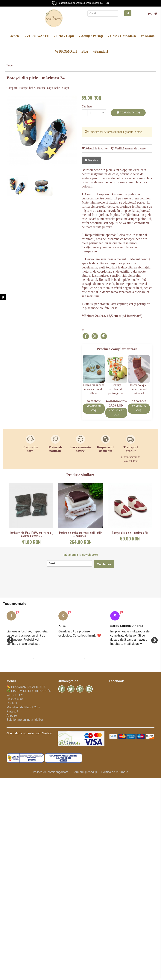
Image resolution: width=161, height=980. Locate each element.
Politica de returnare (115, 772)
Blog (85, 51)
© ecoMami (14, 733)
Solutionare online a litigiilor (25, 720)
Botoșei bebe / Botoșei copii (36, 88)
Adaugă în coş (128, 112)
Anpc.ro (12, 716)
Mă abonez (104, 564)
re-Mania (148, 36)
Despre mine (15, 699)
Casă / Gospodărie (122, 36)
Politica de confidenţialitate (51, 772)
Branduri (101, 51)
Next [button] (153, 639)
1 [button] (34, 659)
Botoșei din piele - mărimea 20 (130, 533)
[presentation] (75, 583)
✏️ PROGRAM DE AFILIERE (26, 687)
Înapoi (10, 66)
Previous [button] (8, 639)
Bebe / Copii (64, 36)
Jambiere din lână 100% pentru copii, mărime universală (31, 535)
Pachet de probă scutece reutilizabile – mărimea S (81, 535)
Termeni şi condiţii (85, 772)
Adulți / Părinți (91, 36)
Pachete (14, 36)
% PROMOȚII (66, 51)
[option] (42, 131)
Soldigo (47, 733)
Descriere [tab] (91, 160)
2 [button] (84, 659)
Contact (12, 703)
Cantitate (87, 106)
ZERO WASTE (37, 36)
